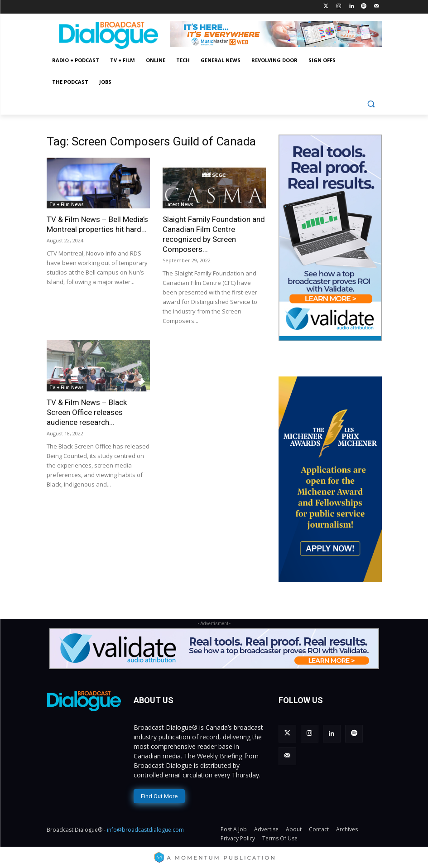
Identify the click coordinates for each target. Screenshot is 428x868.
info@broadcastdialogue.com (145, 828)
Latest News (179, 204)
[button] (371, 104)
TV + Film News (67, 204)
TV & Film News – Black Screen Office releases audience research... (87, 412)
